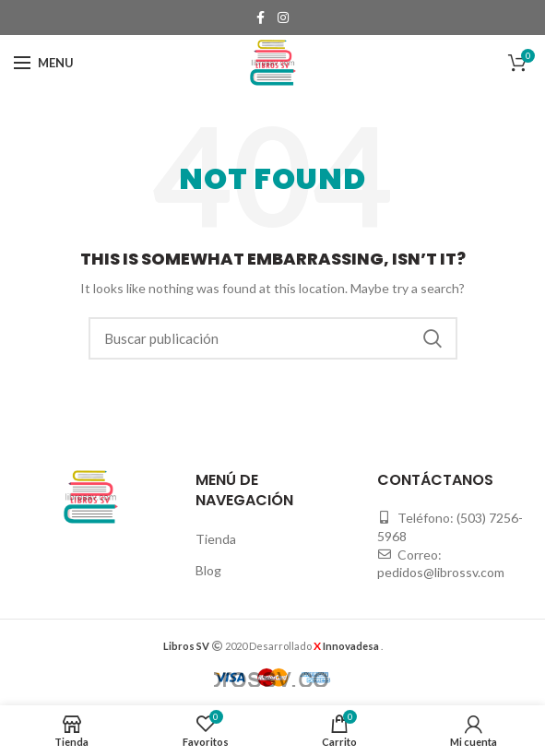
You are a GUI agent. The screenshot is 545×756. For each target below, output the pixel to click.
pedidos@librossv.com (441, 572)
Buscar (432, 338)
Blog (208, 570)
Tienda (216, 539)
